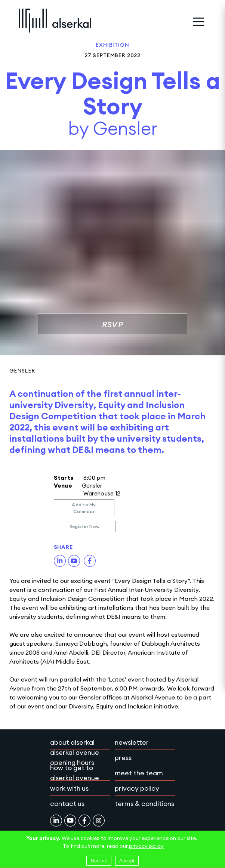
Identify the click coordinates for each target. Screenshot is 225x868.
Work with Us (69, 788)
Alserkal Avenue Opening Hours (75, 757)
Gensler (22, 371)
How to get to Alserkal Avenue (75, 773)
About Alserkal (72, 742)
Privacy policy (137, 788)
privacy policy (146, 846)
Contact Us (67, 804)
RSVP (112, 325)
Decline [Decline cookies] (99, 861)
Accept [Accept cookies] (127, 861)
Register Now (85, 526)
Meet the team (139, 773)
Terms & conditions (144, 804)
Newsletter (132, 742)
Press (123, 758)
